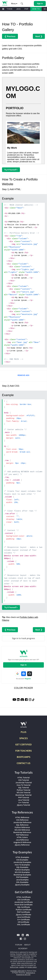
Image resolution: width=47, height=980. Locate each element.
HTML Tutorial (23, 777)
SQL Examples (22, 867)
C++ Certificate (23, 919)
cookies (22, 967)
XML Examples (22, 882)
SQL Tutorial (23, 787)
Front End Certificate (24, 905)
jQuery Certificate (24, 914)
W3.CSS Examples (22, 872)
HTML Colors (22, 837)
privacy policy (32, 967)
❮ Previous (10, 36)
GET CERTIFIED (23, 744)
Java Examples (22, 880)
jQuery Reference (22, 845)
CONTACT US (23, 763)
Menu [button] (14, 3)
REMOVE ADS (23, 375)
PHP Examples (22, 877)
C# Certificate (23, 922)
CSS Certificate (23, 900)
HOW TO (36, 9)
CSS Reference (22, 820)
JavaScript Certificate (23, 902)
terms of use (14, 967)
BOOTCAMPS (24, 757)
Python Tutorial (23, 790)
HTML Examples (22, 857)
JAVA (18, 9)
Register (28, 679)
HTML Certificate (24, 897)
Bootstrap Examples (22, 875)
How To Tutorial (23, 785)
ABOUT (27, 945)
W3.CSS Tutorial (23, 792)
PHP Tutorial (24, 797)
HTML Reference (22, 817)
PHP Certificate (23, 912)
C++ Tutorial (24, 802)
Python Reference (22, 827)
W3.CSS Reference (22, 830)
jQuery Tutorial (23, 805)
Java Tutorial (23, 800)
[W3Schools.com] (23, 726)
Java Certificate (24, 917)
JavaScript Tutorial (24, 782)
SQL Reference (22, 825)
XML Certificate (23, 924)
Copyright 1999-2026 (18, 971)
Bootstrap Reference (22, 832)
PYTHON (8, 9)
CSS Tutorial (24, 780)
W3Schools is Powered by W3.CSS (26, 974)
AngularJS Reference (22, 842)
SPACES (23, 738)
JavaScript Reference (22, 822)
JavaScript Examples (22, 862)
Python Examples (22, 870)
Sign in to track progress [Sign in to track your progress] (23, 638)
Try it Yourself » (11, 170)
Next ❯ (39, 36)
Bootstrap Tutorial (23, 795)
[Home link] (5, 3)
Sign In (24, 665)
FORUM (19, 945)
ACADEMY (23, 948)
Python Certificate (24, 910)
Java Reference (22, 840)
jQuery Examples (22, 885)
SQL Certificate (24, 907)
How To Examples (22, 865)
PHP (26, 9)
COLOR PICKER (23, 688)
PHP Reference (22, 835)
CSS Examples (22, 860)
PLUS (23, 732)
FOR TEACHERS (23, 751)
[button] (22, 3)
